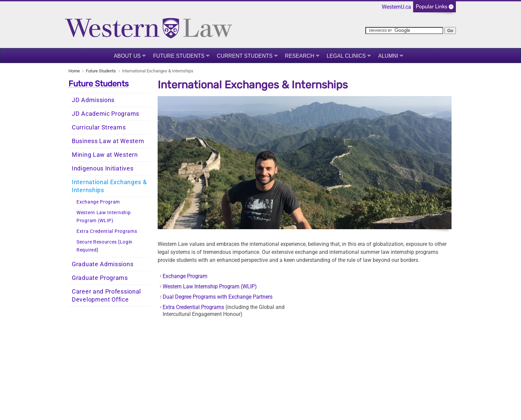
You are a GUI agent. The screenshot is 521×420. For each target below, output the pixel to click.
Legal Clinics (346, 56)
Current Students (245, 56)
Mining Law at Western (105, 155)
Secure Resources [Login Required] (105, 246)
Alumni (388, 56)
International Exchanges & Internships (109, 186)
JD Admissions (93, 100)
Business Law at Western (108, 141)
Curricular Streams (99, 127)
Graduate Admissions (103, 264)
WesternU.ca (396, 7)
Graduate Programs (100, 278)
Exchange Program (98, 202)
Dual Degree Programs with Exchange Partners (218, 297)
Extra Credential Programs (107, 231)
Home (74, 71)
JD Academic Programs (106, 114)
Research (300, 56)
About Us (127, 56)
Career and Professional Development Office (106, 296)
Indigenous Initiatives (103, 168)
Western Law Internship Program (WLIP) (104, 217)
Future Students (179, 56)
